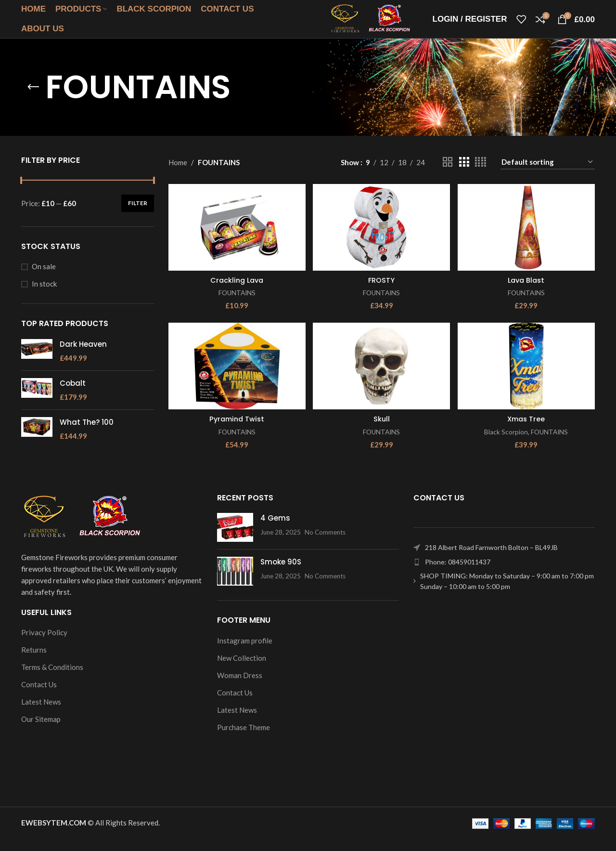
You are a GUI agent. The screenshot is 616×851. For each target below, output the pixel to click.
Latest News (41, 714)
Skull (381, 432)
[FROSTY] (382, 239)
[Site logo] (355, 24)
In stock (44, 296)
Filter (138, 216)
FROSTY (382, 292)
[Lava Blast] (527, 239)
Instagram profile (245, 653)
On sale (44, 279)
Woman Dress (240, 688)
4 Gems (275, 530)
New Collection (242, 670)
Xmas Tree (527, 432)
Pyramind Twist (236, 432)
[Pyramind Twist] (236, 379)
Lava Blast (527, 292)
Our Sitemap (41, 732)
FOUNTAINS (236, 304)
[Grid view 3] (464, 175)
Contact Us (39, 697)
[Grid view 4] (481, 175)
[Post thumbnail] (235, 540)
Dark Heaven (83, 357)
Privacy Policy (44, 645)
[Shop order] (548, 175)
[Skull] (382, 379)
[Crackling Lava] (236, 239)
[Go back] (33, 100)
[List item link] (504, 575)
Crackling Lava (236, 292)
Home (178, 175)
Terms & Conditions (52, 680)
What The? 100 (87, 435)
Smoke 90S (281, 574)
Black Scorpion (506, 444)
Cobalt (73, 396)
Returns (34, 662)
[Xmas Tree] (527, 379)
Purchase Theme (244, 740)
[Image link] (81, 529)
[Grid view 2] (448, 175)
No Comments (325, 545)
